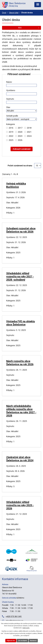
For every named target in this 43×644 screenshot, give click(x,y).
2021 (29, 132)
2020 (20, 132)
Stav (8, 107)
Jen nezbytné (22, 641)
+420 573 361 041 (14, 616)
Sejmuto (10, 99)
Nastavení (33, 641)
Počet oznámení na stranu (20, 166)
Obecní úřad (14, 13)
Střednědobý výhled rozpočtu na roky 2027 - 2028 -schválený (20, 276)
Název (9, 82)
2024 (29, 136)
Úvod (4, 13)
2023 (20, 136)
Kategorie (11, 124)
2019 (11, 132)
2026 (20, 140)
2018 (29, 128)
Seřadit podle (12, 116)
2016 (11, 128)
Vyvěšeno (11, 90)
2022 (11, 136)
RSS (29, 28)
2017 (20, 128)
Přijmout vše (11, 641)
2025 (11, 140)
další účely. (26, 628)
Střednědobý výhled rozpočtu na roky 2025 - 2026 (20, 505)
